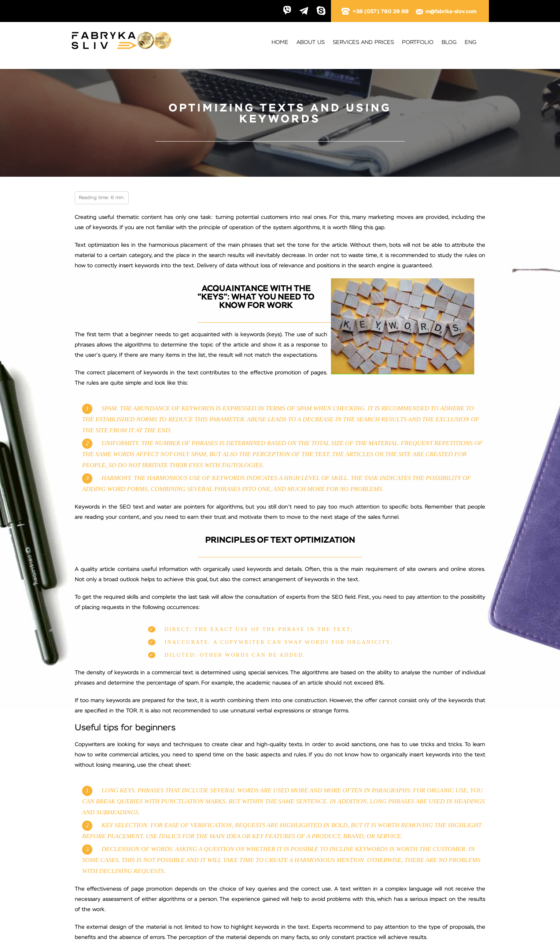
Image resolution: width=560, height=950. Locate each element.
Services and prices (363, 42)
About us (311, 42)
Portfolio (418, 42)
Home (280, 42)
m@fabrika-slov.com (446, 12)
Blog (449, 42)
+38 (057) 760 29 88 (375, 12)
